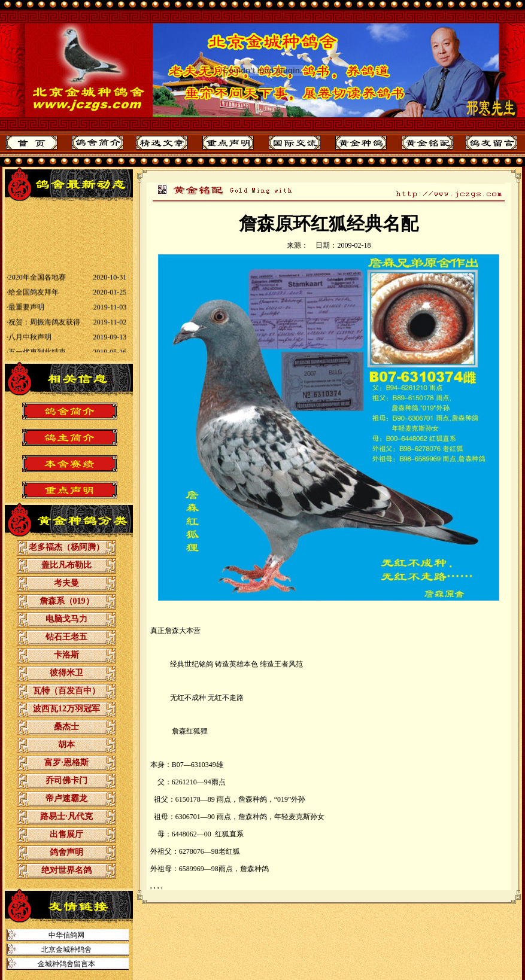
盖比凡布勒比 (66, 565)
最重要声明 (26, 311)
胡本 (66, 745)
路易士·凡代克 (66, 816)
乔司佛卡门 (66, 780)
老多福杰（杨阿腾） (66, 547)
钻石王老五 (66, 637)
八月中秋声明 (30, 341)
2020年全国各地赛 (37, 281)
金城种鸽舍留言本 (66, 964)
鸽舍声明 (66, 852)
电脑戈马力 (66, 619)
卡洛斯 (66, 655)
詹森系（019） (67, 601)
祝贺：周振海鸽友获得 (44, 326)
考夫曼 (66, 583)
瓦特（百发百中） (66, 691)
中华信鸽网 (66, 935)
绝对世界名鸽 (66, 870)
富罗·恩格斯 (66, 763)
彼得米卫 (66, 673)
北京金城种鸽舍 (66, 949)
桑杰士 (66, 727)
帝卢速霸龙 (66, 798)
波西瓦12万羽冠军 (66, 709)
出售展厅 (66, 834)
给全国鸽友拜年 (34, 296)
